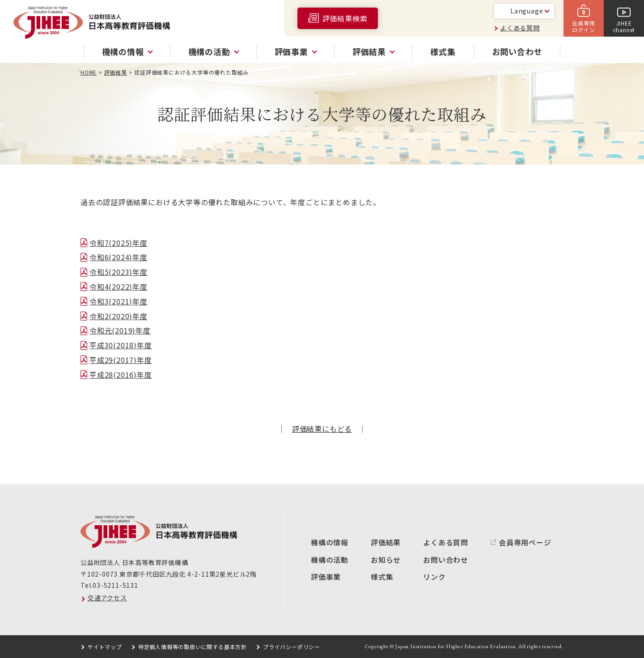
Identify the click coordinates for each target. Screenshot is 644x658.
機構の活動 (330, 560)
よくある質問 (520, 28)
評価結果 (116, 72)
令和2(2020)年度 (119, 316)
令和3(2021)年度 (119, 301)
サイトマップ (105, 647)
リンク (434, 577)
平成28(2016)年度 (121, 375)
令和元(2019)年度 (120, 330)
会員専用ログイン (583, 26)
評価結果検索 (345, 18)
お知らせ (386, 560)
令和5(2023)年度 (119, 272)
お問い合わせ (517, 51)
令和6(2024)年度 (119, 257)
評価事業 (326, 577)
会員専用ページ (525, 542)
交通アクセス (107, 598)
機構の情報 (330, 542)
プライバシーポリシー (292, 647)
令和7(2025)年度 (119, 243)
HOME (89, 72)
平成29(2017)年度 (121, 360)
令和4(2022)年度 (119, 287)
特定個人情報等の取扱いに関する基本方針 (193, 647)
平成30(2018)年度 (121, 345)
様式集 (443, 51)
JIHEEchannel (624, 26)
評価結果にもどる (322, 429)
